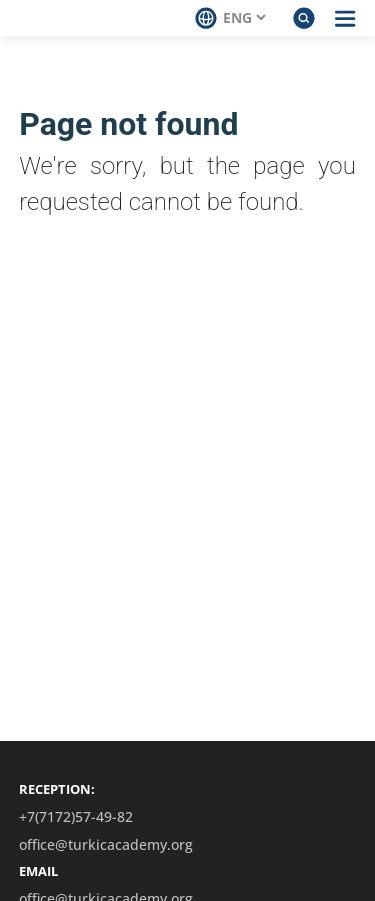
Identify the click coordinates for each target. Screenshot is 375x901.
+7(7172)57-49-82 (76, 817)
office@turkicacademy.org (106, 845)
